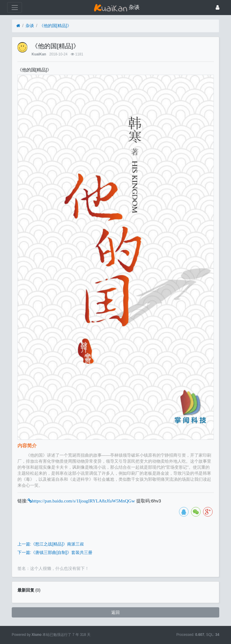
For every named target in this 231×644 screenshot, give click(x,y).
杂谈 (30, 26)
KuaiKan (39, 54)
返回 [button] (115, 612)
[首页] (18, 26)
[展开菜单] (15, 7)
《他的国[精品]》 (55, 26)
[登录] (218, 7)
